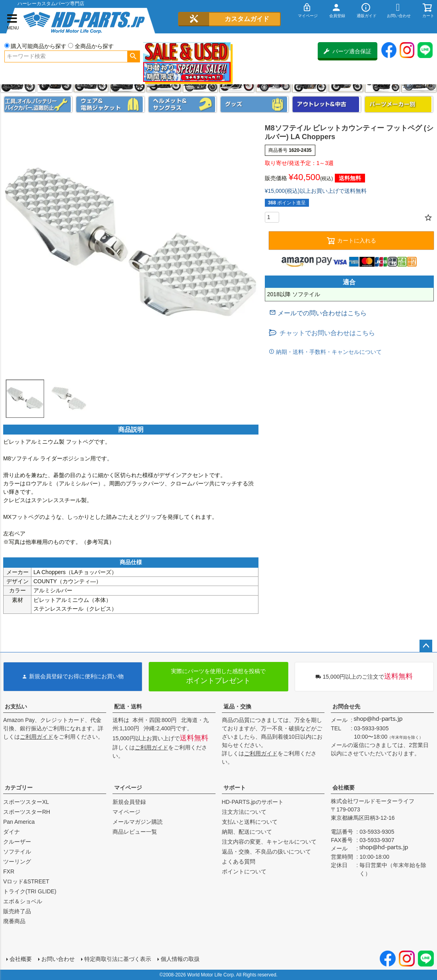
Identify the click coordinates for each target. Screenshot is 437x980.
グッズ (254, 105)
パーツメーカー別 (399, 105)
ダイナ (12, 832)
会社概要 (344, 788)
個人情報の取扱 (180, 959)
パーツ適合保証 (348, 51)
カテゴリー (19, 788)
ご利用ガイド (37, 737)
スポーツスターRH (27, 812)
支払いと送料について (250, 822)
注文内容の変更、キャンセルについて (269, 842)
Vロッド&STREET (26, 881)
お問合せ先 (346, 706)
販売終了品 (17, 911)
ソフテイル (17, 852)
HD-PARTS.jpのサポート (253, 802)
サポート (235, 788)
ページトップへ (426, 646)
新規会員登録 (129, 802)
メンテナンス (38, 105)
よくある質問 (239, 862)
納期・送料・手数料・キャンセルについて (328, 352)
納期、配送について (247, 832)
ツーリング (17, 862)
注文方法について (244, 812)
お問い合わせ (58, 959)
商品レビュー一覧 (135, 832)
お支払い (16, 706)
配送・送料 (128, 706)
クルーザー (17, 842)
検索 (133, 56)
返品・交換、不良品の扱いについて (266, 852)
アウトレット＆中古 (326, 105)
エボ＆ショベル (23, 901)
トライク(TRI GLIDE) (30, 891)
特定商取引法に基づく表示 (118, 959)
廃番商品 (14, 921)
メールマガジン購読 (138, 822)
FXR (9, 871)
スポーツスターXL (26, 802)
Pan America (19, 822)
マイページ (128, 788)
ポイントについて (244, 871)
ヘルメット (183, 105)
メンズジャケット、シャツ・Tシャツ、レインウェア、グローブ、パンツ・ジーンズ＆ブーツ (110, 105)
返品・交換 (237, 706)
